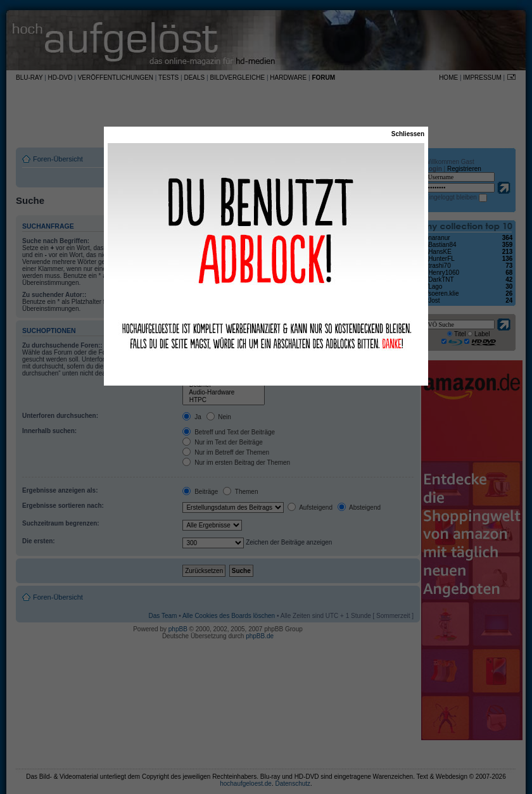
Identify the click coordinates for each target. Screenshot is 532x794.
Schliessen (408, 134)
